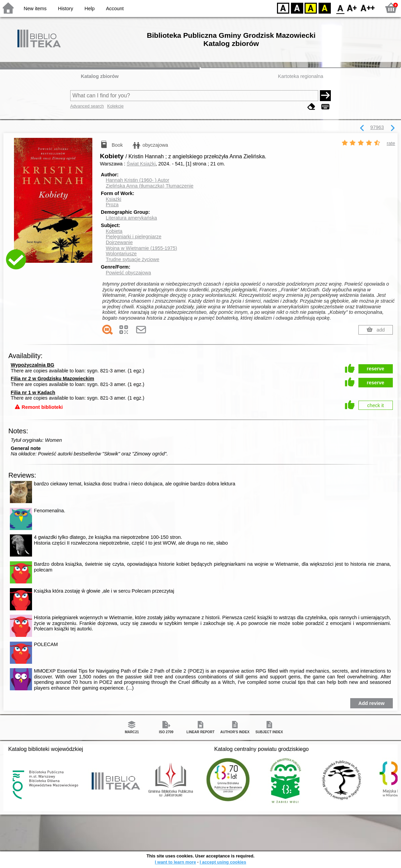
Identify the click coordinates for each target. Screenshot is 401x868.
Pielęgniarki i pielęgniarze (133, 237)
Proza (112, 205)
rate (391, 143)
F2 (368, 8)
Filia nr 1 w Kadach (33, 392)
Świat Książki (141, 164)
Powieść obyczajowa (128, 273)
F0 (340, 8)
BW (297, 8)
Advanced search (87, 106)
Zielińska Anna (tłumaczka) (149, 186)
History (66, 9)
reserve (376, 369)
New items (35, 9)
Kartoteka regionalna (301, 76)
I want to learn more (175, 862)
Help (90, 9)
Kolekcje (115, 106)
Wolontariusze (121, 254)
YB (311, 8)
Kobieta (114, 231)
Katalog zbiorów (100, 76)
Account (115, 9)
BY (325, 8)
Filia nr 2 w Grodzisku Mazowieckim (53, 379)
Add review (372, 703)
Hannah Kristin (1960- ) (137, 180)
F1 (352, 8)
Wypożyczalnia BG (33, 365)
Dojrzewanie (119, 242)
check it (376, 405)
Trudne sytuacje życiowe (132, 259)
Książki (113, 199)
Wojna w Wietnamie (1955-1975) (141, 248)
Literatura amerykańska (131, 218)
